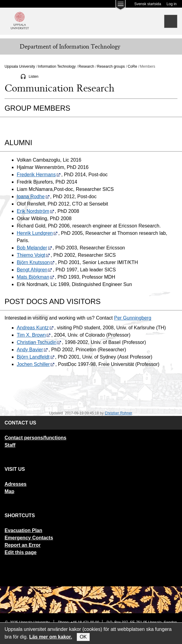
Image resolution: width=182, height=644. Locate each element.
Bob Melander (34, 248)
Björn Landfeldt (36, 357)
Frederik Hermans (39, 175)
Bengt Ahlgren (35, 270)
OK (83, 637)
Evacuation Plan (23, 530)
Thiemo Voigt (33, 255)
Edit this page (21, 552)
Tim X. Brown (34, 335)
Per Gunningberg (133, 318)
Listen (34, 77)
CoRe (132, 66)
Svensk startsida (148, 4)
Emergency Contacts (29, 538)
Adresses (16, 484)
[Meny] (9, 47)
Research (86, 66)
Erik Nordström (36, 211)
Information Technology (57, 66)
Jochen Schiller (36, 364)
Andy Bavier (32, 350)
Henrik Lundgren (37, 233)
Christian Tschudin (39, 342)
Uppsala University (20, 66)
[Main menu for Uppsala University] (120, 7)
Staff (10, 445)
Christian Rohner (118, 413)
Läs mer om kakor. (51, 637)
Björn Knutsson (36, 262)
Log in (171, 4)
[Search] (171, 21)
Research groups (111, 66)
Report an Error (23, 545)
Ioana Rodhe (33, 197)
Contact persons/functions (36, 438)
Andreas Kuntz (35, 328)
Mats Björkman (36, 277)
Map (9, 491)
